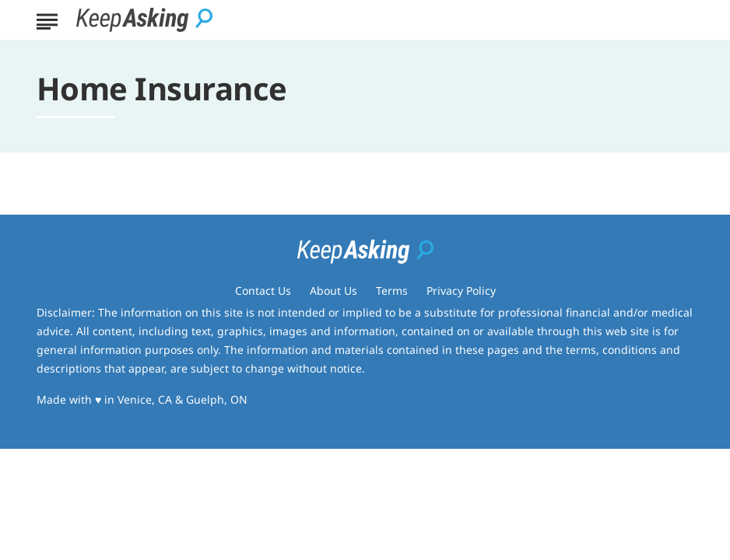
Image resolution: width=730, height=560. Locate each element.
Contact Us (263, 290)
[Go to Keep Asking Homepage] (144, 20)
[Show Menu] (47, 19)
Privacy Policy (461, 290)
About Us (333, 290)
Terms (392, 290)
